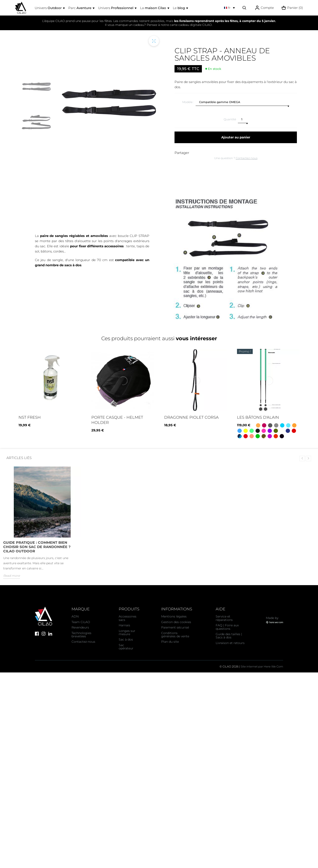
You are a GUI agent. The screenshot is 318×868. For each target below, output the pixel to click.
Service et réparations (224, 618)
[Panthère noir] (258, 431)
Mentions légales (174, 616)
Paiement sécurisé (175, 627)
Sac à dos (126, 639)
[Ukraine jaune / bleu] (282, 425)
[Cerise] (294, 431)
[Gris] (270, 425)
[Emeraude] (252, 431)
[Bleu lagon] (288, 425)
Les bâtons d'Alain (258, 417)
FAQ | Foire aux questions (227, 627)
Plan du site (170, 642)
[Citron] (246, 431)
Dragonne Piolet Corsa (191, 417)
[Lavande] (270, 431)
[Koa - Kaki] (276, 431)
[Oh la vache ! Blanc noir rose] (282, 436)
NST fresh (30, 417)
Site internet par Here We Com (262, 666)
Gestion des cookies (176, 622)
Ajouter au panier (236, 137)
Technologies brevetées (81, 635)
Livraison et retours (230, 643)
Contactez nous (247, 158)
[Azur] (240, 431)
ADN (75, 616)
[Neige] (282, 431)
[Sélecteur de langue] (229, 8)
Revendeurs (80, 627)
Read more (12, 576)
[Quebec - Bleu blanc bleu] (288, 431)
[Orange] (258, 425)
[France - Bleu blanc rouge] (276, 436)
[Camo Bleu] (240, 436)
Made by (274, 620)
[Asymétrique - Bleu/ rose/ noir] (270, 436)
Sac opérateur (126, 647)
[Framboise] (264, 425)
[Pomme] (258, 436)
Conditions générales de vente (175, 635)
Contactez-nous (83, 642)
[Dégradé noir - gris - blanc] (276, 425)
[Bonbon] (264, 431)
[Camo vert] (264, 436)
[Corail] (252, 436)
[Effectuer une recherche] (244, 8)
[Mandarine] (294, 425)
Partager (182, 153)
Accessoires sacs (128, 618)
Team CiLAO (81, 622)
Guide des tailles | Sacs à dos (229, 636)
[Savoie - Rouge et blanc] (246, 436)
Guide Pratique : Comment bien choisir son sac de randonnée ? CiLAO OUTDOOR (37, 547)
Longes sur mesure (127, 632)
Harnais (124, 625)
